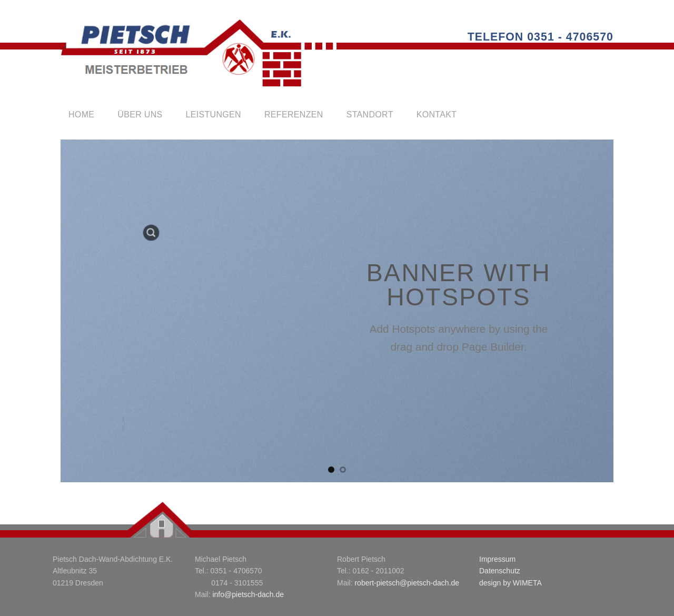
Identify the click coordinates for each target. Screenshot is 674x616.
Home (81, 115)
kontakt (437, 115)
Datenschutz (500, 571)
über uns (140, 115)
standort (370, 115)
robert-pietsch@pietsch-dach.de (407, 583)
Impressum (497, 559)
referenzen (294, 115)
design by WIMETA (511, 583)
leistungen (214, 115)
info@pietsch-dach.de (248, 594)
